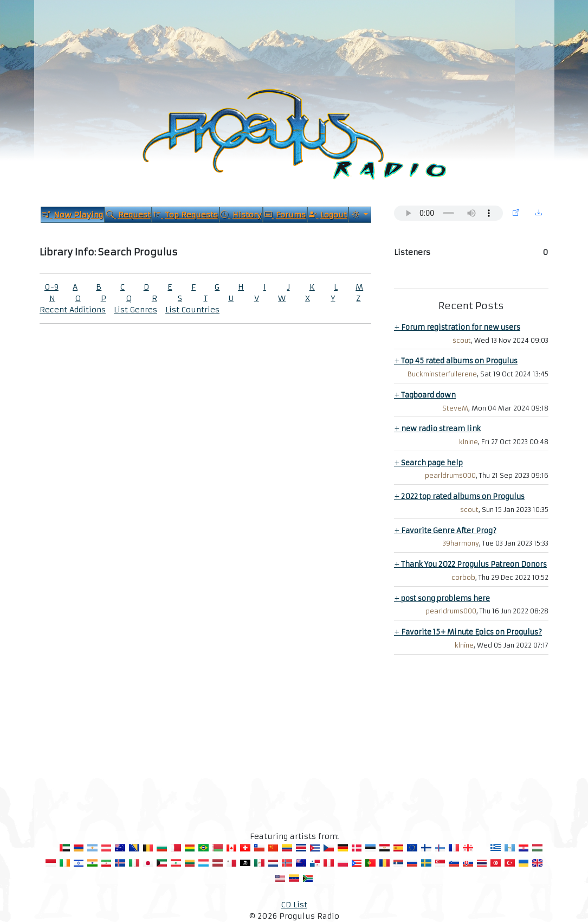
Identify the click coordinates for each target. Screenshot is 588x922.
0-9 (51, 287)
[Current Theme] (360, 215)
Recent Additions (73, 310)
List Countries (192, 310)
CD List (294, 905)
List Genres (135, 310)
